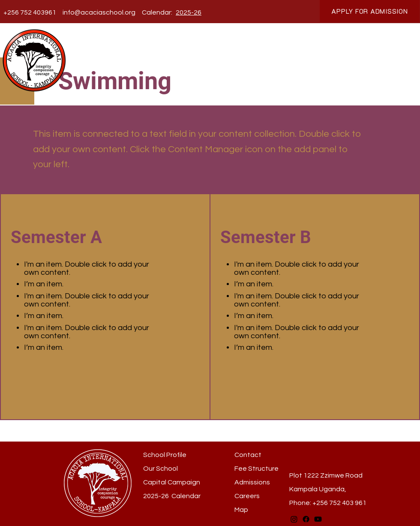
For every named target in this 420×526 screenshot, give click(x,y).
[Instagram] (294, 519)
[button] (138, 51)
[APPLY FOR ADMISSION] (370, 11)
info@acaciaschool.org (99, 12)
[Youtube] (318, 519)
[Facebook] (306, 519)
